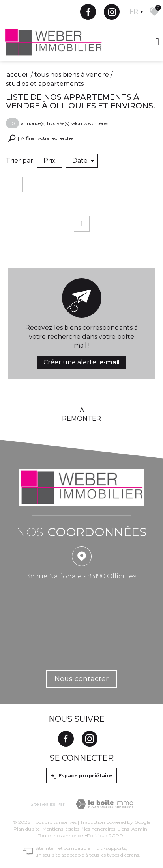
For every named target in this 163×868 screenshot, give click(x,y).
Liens (123, 829)
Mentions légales (61, 829)
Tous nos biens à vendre (72, 75)
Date (83, 161)
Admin (139, 829)
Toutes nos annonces (61, 835)
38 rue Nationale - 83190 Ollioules (81, 576)
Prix (50, 161)
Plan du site (27, 829)
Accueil (18, 75)
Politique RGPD (105, 835)
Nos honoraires (98, 829)
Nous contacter (81, 679)
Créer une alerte (81, 363)
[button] (40, 138)
